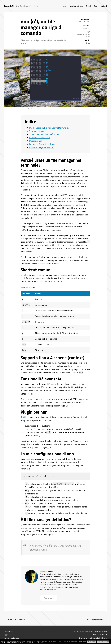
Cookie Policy (42, 642)
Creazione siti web (76, 6)
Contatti (104, 6)
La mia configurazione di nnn (42, 144)
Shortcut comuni (37, 131)
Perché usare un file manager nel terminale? (49, 128)
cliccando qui (51, 590)
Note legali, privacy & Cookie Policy (90, 638)
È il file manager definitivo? (42, 147)
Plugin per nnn (36, 141)
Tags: (89, 32)
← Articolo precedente (15, 620)
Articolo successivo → (97, 620)
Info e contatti (48, 598)
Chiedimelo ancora (103, 642)
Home (64, 6)
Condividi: (87, 40)
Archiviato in (86, 26)
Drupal (88, 6)
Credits (104, 638)
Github (26, 417)
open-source (88, 35)
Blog (96, 6)
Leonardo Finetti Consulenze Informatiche (93, 631)
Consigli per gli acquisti (12, 638)
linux (84, 34)
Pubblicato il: (86, 19)
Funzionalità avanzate (39, 138)
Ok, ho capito (92, 642)
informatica (87, 28)
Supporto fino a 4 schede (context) (45, 134)
